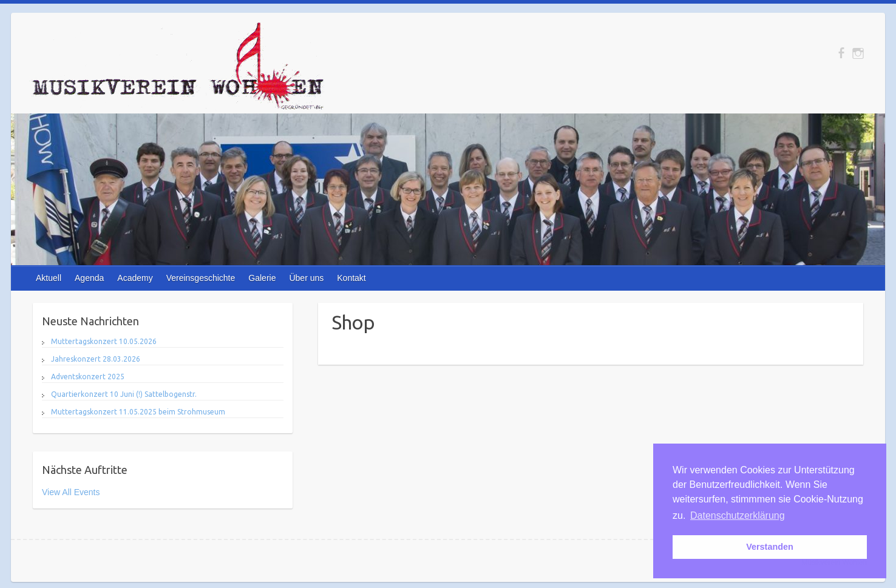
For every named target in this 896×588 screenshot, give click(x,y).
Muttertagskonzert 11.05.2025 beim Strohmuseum (138, 412)
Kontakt (351, 278)
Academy (135, 278)
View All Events (71, 492)
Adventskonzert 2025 (88, 377)
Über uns (306, 278)
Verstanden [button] (770, 547)
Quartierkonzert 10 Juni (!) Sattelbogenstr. (124, 394)
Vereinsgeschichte (201, 278)
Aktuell (49, 278)
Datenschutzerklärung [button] (738, 515)
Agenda (89, 278)
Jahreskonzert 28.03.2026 (96, 359)
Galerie (262, 278)
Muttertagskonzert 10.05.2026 (104, 341)
